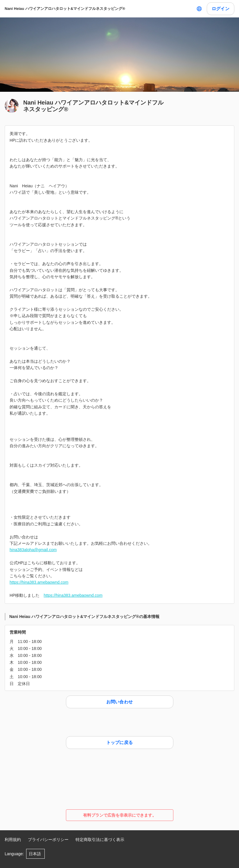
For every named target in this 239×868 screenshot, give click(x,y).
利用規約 (13, 840)
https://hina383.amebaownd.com (39, 582)
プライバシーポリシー (48, 840)
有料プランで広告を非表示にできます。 (120, 815)
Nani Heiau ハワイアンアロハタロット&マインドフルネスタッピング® (65, 9)
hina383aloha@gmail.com (33, 550)
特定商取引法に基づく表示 (100, 840)
